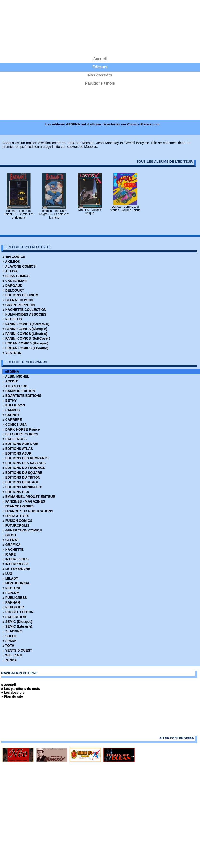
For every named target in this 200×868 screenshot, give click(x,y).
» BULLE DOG (14, 405)
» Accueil (9, 685)
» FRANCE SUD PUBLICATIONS (28, 511)
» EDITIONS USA (16, 492)
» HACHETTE (13, 550)
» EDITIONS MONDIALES (22, 487)
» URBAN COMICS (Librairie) (25, 348)
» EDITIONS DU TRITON (21, 477)
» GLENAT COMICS (18, 300)
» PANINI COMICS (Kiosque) (25, 329)
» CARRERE (12, 420)
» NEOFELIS (12, 319)
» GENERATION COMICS (22, 530)
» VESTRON (12, 353)
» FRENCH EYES (16, 516)
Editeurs (100, 67)
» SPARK (10, 641)
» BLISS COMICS (16, 276)
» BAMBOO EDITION (19, 391)
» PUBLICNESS (15, 598)
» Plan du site (12, 696)
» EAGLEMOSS (15, 439)
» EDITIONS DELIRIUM (20, 295)
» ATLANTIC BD (15, 386)
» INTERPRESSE (16, 564)
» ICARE (9, 554)
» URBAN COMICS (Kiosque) (25, 343)
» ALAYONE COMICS (19, 266)
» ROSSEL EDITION (18, 612)
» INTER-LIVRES (16, 559)
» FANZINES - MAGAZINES (24, 501)
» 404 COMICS (14, 257)
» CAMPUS (11, 410)
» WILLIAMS (12, 655)
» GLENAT (11, 540)
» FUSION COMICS (17, 521)
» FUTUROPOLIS (16, 525)
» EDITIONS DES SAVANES (24, 463)
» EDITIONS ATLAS (18, 449)
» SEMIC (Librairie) (17, 626)
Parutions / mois (100, 83)
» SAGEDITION (14, 617)
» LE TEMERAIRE (16, 569)
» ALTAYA (10, 271)
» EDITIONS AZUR (17, 453)
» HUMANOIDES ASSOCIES (24, 314)
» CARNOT (11, 415)
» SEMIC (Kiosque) (17, 622)
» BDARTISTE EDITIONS (22, 396)
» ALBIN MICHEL (16, 376)
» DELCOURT (13, 290)
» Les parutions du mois (21, 689)
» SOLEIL (10, 636)
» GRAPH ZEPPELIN (19, 305)
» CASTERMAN (15, 281)
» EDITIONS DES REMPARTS (25, 458)
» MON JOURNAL (16, 583)
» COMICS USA (15, 425)
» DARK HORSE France (21, 429)
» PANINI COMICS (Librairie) (25, 334)
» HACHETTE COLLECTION (24, 310)
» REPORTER (13, 607)
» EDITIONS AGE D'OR (20, 444)
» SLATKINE (12, 631)
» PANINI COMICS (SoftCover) (26, 338)
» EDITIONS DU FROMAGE (24, 468)
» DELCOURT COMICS (20, 434)
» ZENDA (10, 660)
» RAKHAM (11, 602)
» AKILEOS (11, 262)
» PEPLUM (11, 593)
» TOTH (8, 646)
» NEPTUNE (12, 588)
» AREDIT (10, 381)
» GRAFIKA (11, 545)
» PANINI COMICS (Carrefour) (26, 324)
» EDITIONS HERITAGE (21, 482)
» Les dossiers (13, 693)
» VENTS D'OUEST (17, 650)
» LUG (7, 574)
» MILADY (10, 578)
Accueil (100, 59)
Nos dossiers (100, 75)
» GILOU (9, 535)
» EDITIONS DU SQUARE (22, 473)
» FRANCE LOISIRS (18, 506)
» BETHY (9, 400)
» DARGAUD (12, 286)
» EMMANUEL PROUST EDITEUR (29, 497)
